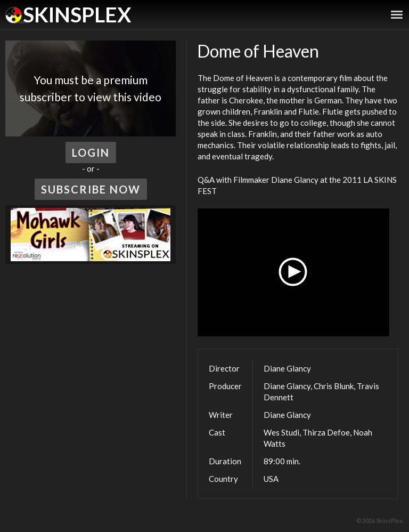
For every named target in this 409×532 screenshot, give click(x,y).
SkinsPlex (77, 14)
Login (91, 152)
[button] (294, 273)
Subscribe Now (91, 189)
